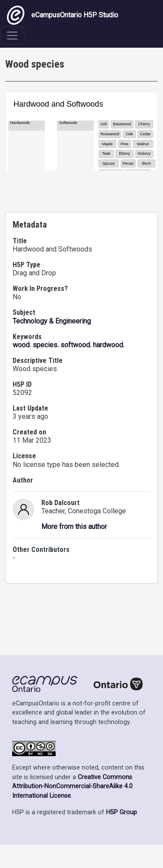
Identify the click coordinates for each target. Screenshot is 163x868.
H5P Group (121, 836)
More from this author (74, 601)
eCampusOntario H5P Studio (63, 15)
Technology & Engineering (52, 395)
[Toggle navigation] (12, 36)
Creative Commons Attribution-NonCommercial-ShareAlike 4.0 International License (72, 810)
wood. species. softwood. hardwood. (68, 419)
